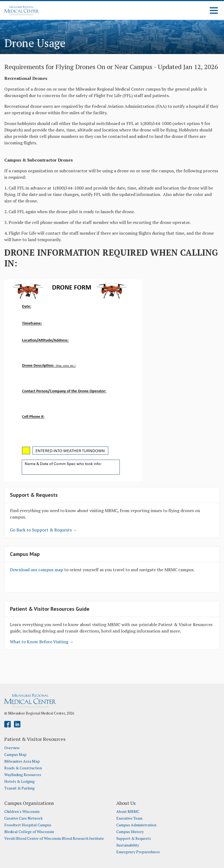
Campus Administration (136, 825)
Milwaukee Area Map (22, 761)
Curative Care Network (24, 818)
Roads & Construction (23, 768)
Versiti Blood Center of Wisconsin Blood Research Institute (54, 838)
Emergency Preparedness (138, 852)
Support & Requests (134, 838)
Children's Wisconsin (22, 812)
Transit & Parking (19, 788)
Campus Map (15, 755)
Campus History (130, 832)
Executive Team (129, 818)
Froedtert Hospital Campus (28, 825)
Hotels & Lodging (19, 781)
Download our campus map (37, 570)
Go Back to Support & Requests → (44, 530)
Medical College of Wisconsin (29, 832)
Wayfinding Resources (23, 775)
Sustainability (128, 845)
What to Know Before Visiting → (42, 642)
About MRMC (128, 812)
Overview (12, 748)
